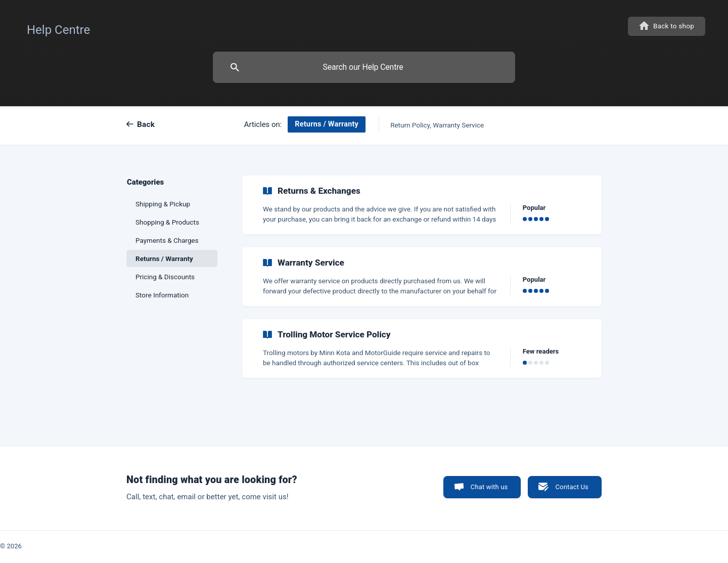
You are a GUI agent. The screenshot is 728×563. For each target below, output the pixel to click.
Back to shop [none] (674, 26)
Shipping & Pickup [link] (163, 204)
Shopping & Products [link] (167, 222)
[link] (422, 205)
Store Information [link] (162, 295)
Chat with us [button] (489, 487)
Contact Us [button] (572, 487)
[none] (58, 27)
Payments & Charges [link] (167, 240)
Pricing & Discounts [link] (165, 277)
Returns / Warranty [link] (164, 258)
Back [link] (146, 124)
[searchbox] (364, 67)
